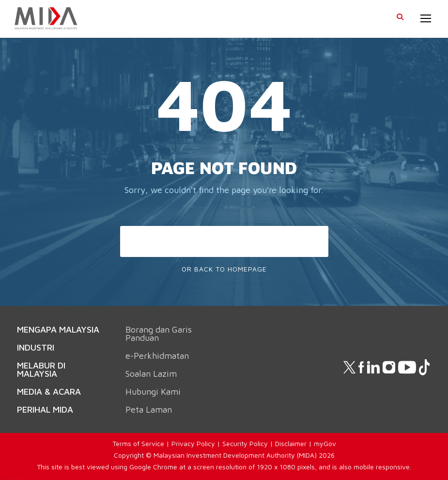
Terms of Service (138, 443)
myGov (325, 443)
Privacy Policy (193, 443)
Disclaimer (291, 443)
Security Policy (245, 443)
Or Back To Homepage (224, 269)
